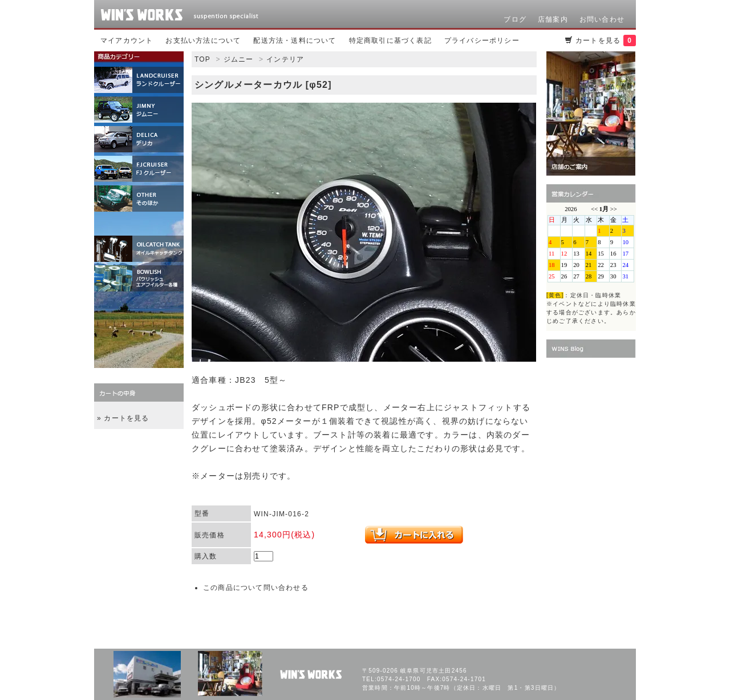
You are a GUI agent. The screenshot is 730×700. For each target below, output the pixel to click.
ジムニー (239, 59)
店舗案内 (553, 19)
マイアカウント (127, 41)
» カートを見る (123, 418)
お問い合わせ (602, 19)
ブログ (515, 19)
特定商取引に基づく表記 (390, 41)
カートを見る (606, 41)
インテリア (285, 59)
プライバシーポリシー (482, 41)
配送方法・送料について (295, 41)
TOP (202, 59)
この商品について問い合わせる (256, 588)
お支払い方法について (203, 41)
